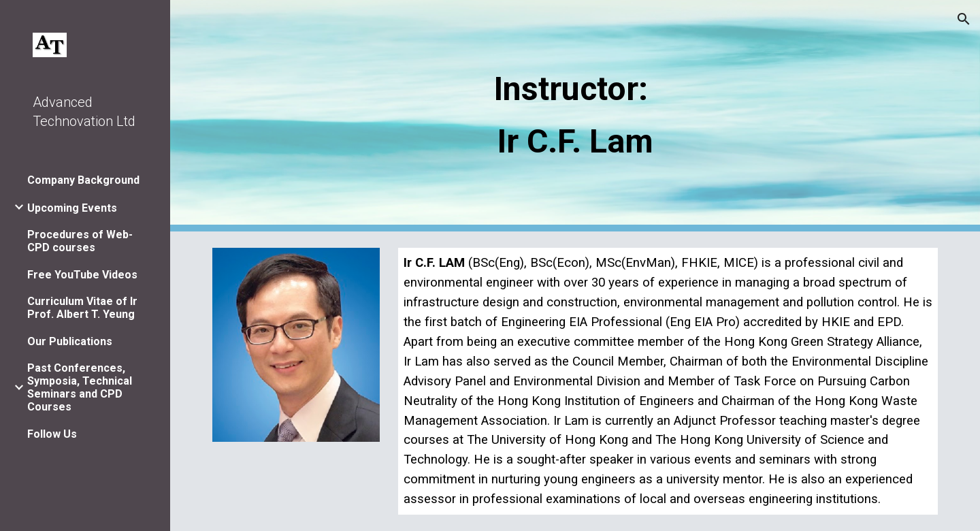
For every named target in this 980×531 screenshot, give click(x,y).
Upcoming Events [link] (72, 208)
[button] (964, 19)
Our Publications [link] (70, 341)
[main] (575, 115)
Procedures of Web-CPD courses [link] (80, 241)
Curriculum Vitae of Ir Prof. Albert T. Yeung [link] (82, 308)
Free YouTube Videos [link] (82, 275)
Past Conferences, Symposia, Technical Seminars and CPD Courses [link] (80, 387)
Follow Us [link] (52, 434)
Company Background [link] (83, 180)
